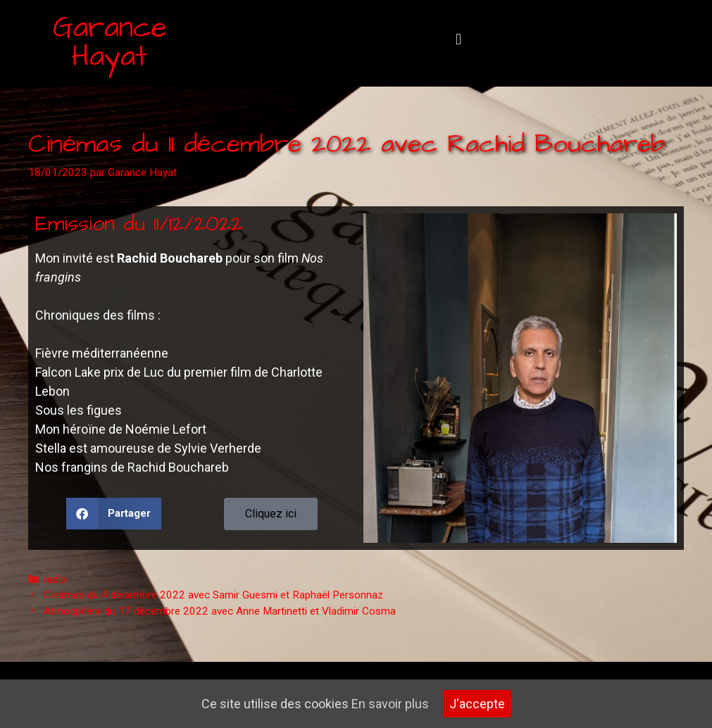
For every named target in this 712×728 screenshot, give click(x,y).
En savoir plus (390, 704)
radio (55, 579)
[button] (459, 40)
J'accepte (477, 704)
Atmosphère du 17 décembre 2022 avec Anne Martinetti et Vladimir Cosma (220, 611)
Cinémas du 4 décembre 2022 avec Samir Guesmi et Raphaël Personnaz (213, 595)
